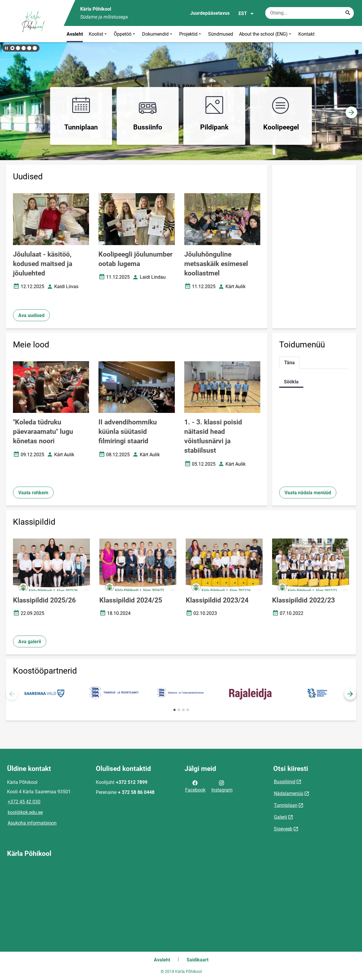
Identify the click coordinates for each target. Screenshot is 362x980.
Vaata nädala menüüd (308, 493)
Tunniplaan (286, 805)
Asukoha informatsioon (32, 823)
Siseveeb (283, 829)
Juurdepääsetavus (210, 13)
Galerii (280, 817)
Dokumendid (158, 34)
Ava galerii (30, 642)
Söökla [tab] (291, 382)
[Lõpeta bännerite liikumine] (6, 48)
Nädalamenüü (289, 793)
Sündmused (221, 34)
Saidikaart (198, 960)
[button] (12, 48)
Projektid (191, 34)
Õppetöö (125, 34)
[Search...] (348, 13)
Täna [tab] (289, 363)
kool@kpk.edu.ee (25, 812)
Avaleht (75, 34)
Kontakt (306, 34)
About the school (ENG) (266, 34)
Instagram (222, 786)
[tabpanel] (314, 382)
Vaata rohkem (33, 493)
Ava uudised (31, 315)
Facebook (195, 786)
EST (246, 14)
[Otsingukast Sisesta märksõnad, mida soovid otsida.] (310, 13)
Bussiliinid (285, 782)
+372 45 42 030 (24, 802)
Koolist (98, 34)
